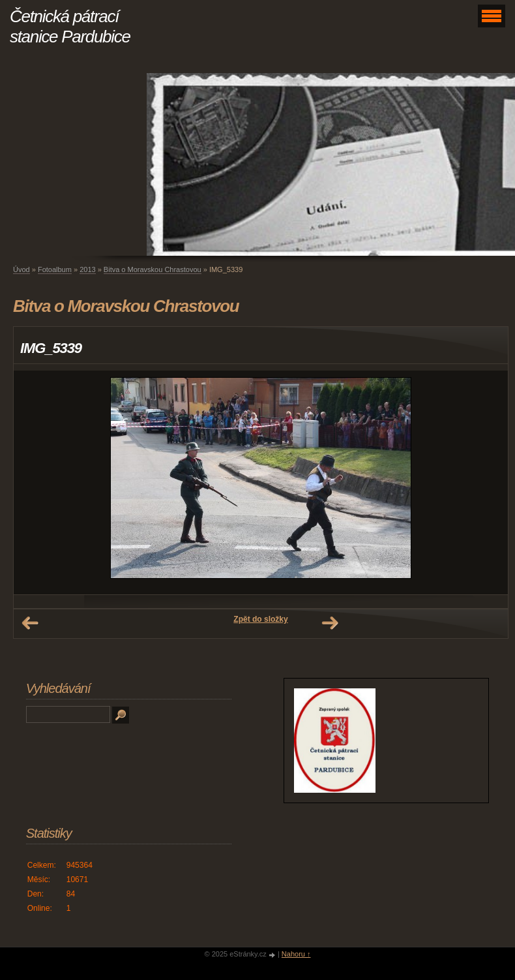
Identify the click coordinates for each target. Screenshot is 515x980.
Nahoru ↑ (296, 954)
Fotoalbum (55, 269)
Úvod (22, 269)
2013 (87, 269)
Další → (330, 623)
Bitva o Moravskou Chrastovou (153, 269)
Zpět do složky (260, 619)
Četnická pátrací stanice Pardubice (70, 26)
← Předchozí (30, 623)
